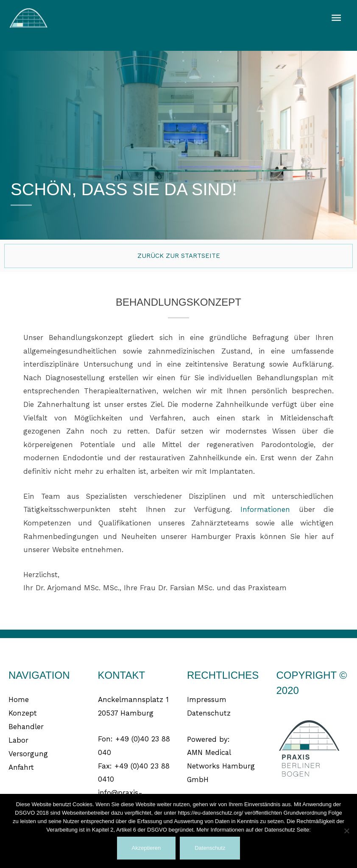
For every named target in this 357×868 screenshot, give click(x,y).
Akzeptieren (146, 848)
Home (19, 699)
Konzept (23, 713)
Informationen (265, 509)
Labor (19, 740)
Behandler (26, 726)
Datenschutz (209, 713)
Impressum (207, 699)
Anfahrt (22, 766)
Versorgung (28, 753)
